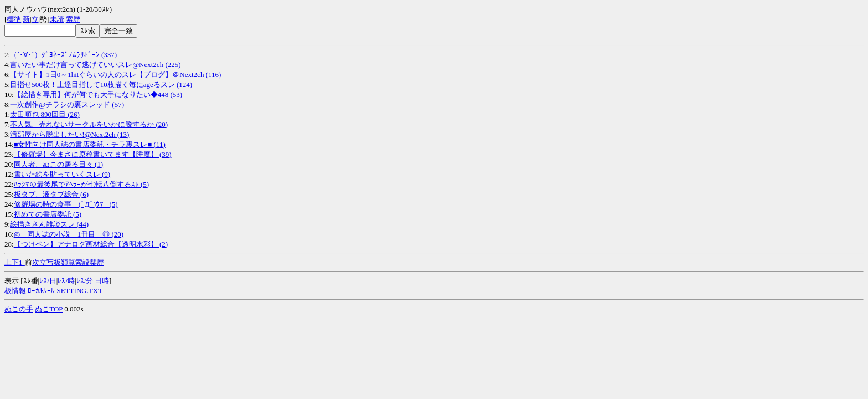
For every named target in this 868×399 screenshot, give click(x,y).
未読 (57, 19)
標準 (14, 19)
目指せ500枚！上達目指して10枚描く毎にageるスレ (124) (101, 85)
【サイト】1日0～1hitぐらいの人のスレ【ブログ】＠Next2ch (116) (115, 75)
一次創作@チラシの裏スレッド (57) (67, 104)
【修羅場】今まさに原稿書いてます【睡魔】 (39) (93, 154)
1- (22, 262)
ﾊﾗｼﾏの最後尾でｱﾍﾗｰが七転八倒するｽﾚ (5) (81, 184)
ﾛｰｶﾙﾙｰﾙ (41, 291)
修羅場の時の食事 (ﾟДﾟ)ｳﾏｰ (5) (66, 204)
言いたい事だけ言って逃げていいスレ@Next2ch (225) (95, 65)
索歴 (73, 19)
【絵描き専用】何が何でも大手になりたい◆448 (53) (98, 94)
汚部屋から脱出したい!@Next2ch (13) (69, 134)
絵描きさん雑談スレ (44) (49, 224)
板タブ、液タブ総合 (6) (51, 194)
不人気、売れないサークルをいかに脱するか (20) (89, 124)
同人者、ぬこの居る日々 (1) (58, 164)
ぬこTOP (49, 309)
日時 (102, 281)
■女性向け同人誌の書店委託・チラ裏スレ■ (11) (90, 144)
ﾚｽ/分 (85, 281)
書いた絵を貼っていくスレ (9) (62, 174)
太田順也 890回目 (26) (45, 114)
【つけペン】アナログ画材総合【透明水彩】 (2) (91, 244)
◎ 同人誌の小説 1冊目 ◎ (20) (69, 234)
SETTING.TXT (80, 291)
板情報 (15, 291)
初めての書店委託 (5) (48, 214)
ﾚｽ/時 (66, 281)
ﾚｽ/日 (48, 281)
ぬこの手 (19, 309)
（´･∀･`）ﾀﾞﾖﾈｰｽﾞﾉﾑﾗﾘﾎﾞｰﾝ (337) (63, 55)
